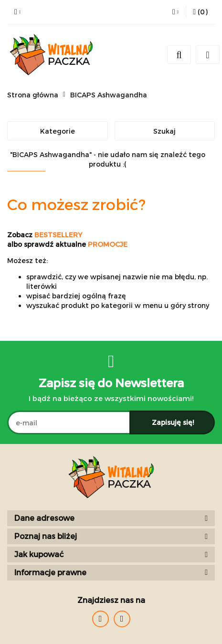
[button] (200, 12)
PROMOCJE (108, 244)
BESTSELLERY (58, 235)
